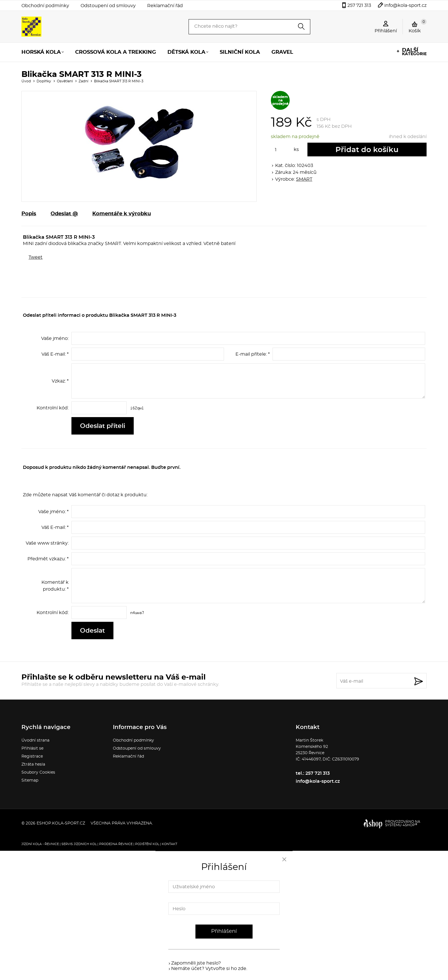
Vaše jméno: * (53, 512)
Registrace (32, 756)
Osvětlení (65, 81)
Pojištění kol (147, 844)
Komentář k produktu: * (55, 586)
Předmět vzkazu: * (48, 559)
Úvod (26, 81)
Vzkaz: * (60, 381)
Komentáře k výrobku (122, 214)
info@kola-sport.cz (405, 5)
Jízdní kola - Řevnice (40, 844)
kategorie (414, 52)
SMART (304, 179)
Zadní (83, 81)
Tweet (36, 257)
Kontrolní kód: (53, 408)
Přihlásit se (32, 748)
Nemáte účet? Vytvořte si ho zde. (209, 969)
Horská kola (41, 52)
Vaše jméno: (55, 338)
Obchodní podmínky (45, 6)
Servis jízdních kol (79, 844)
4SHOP (410, 825)
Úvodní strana (35, 740)
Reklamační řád (165, 6)
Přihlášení (224, 931)
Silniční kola (240, 52)
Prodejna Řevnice (116, 844)
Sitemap (30, 780)
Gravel (282, 52)
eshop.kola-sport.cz (61, 823)
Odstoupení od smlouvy (108, 6)
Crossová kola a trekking (116, 52)
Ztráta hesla (33, 764)
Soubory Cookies (38, 772)
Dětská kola (186, 52)
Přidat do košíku (367, 150)
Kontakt (169, 844)
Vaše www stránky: (47, 543)
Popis (29, 214)
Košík (418, 26)
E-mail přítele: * (253, 354)
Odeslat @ (64, 214)
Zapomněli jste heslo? (196, 963)
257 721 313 (359, 5)
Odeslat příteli (103, 426)
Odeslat (92, 631)
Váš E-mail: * (55, 354)
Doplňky (44, 81)
